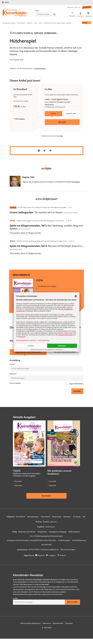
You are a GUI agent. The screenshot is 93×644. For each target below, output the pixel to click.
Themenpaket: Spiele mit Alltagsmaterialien (26, 233)
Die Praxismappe (33, 517)
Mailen (51, 151)
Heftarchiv (30, 23)
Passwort (13, 374)
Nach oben (48, 628)
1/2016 (40, 23)
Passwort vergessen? (15, 383)
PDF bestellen (20, 119)
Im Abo (53, 114)
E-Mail (12, 364)
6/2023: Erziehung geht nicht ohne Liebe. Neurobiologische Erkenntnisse (40, 221)
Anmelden (60, 136)
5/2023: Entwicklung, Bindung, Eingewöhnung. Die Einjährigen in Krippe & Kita (42, 241)
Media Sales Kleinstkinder (27, 532)
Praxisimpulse (57, 517)
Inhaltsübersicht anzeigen (47, 286)
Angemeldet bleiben (76, 384)
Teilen (39, 151)
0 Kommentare (40, 69)
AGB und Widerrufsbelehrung (30, 623)
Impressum (69, 623)
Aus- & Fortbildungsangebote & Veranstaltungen (46, 536)
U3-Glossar (77, 517)
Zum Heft (18, 481)
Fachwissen (67, 517)
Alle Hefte (18, 486)
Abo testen (62, 122)
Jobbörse (87, 7)
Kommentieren (76, 327)
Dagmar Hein (18, 60)
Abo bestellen (46, 496)
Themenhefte (45, 517)
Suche (37, 11)
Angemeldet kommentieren (28, 352)
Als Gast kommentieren (65, 352)
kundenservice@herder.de (50, 550)
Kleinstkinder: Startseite (9, 23)
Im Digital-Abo (71, 114)
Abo (84, 517)
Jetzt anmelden (72, 602)
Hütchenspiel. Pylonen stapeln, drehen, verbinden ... (58, 23)
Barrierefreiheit (58, 623)
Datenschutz (47, 623)
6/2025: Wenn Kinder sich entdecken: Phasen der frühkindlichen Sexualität (42, 207)
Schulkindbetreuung (79, 540)
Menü (7, 2)
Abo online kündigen (68, 550)
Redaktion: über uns (74, 7)
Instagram (52, 555)
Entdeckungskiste (64, 540)
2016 (35, 23)
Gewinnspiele (50, 527)
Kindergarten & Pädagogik (58, 532)
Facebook (41, 555)
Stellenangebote (74, 532)
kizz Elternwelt (47, 545)
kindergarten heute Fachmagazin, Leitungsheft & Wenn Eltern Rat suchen (32, 540)
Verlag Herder (42, 532)
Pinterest (63, 555)
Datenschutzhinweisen (55, 594)
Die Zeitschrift (21, 23)
